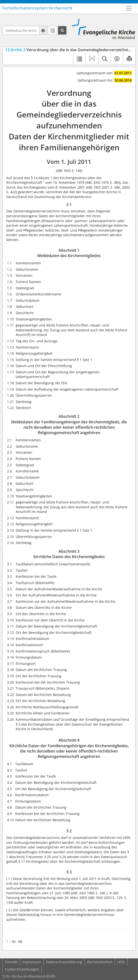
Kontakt (11, 962)
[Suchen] (62, 30)
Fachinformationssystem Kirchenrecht (37, 8)
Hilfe (121, 962)
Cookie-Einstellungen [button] (22, 969)
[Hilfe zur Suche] (43, 30)
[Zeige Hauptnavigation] (129, 8)
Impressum (32, 962)
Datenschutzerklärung (64, 962)
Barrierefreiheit (100, 962)
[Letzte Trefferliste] (53, 30)
